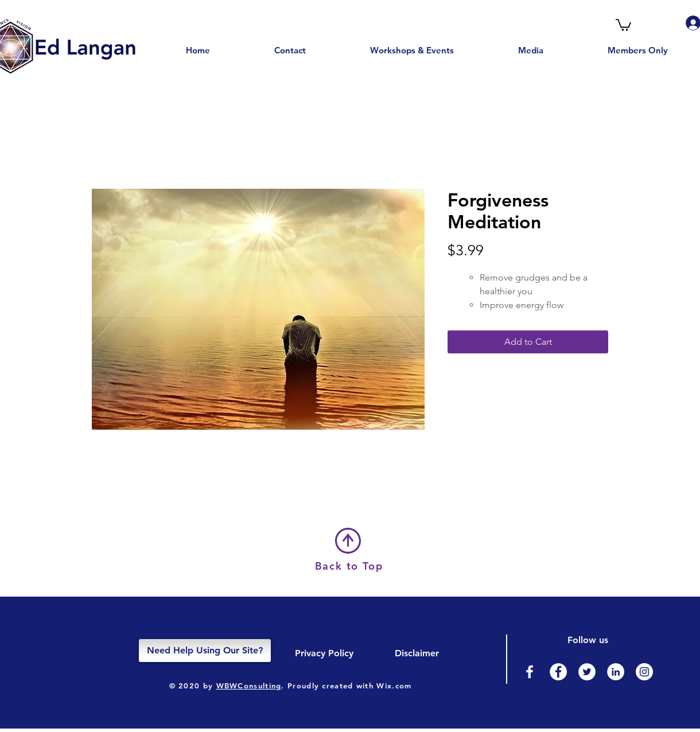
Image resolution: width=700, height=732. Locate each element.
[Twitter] (587, 672)
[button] (623, 24)
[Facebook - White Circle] (558, 672)
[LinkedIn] (616, 672)
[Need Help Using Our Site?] (205, 651)
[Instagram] (644, 672)
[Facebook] (530, 672)
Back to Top (349, 566)
